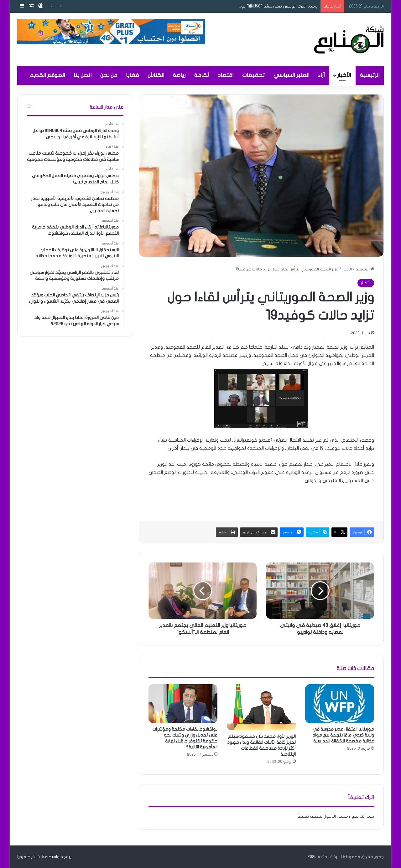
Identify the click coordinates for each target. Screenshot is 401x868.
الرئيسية (370, 75)
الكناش (156, 75)
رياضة (179, 75)
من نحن (109, 75)
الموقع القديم (47, 75)
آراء (321, 75)
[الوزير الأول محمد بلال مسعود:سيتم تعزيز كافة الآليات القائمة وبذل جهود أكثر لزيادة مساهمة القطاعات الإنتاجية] (261, 707)
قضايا (132, 75)
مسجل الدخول (336, 816)
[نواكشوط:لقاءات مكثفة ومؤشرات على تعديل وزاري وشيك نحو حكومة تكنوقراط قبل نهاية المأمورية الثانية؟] (183, 704)
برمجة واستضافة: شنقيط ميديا (44, 857)
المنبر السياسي (291, 75)
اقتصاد (226, 75)
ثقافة (202, 75)
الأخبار (344, 75)
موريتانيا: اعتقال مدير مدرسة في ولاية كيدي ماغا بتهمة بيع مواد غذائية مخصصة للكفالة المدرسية (343, 735)
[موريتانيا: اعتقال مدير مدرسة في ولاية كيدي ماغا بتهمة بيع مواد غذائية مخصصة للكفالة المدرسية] (340, 704)
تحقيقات (253, 75)
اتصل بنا (83, 75)
